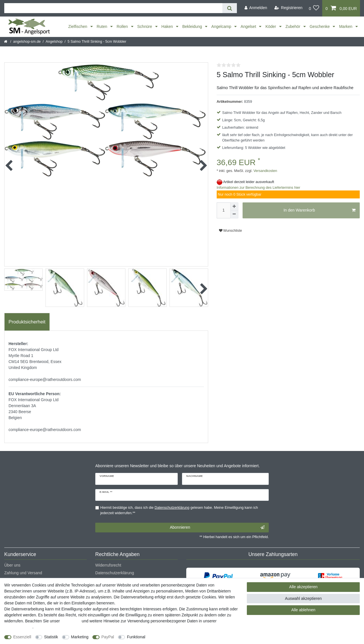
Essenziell (22, 637)
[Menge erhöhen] (234, 206)
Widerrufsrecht (108, 565)
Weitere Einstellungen (170, 637)
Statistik (51, 637)
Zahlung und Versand (23, 573)
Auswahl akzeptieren (303, 598)
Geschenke (320, 26)
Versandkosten (265, 171)
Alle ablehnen (303, 610)
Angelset (249, 26)
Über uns (12, 565)
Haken (168, 26)
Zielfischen (78, 26)
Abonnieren (217, 528)
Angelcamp (222, 26)
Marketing (80, 637)
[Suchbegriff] (113, 8)
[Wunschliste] (314, 8)
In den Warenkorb (319, 210)
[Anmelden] (256, 8)
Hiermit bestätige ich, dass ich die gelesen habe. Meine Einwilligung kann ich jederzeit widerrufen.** (179, 510)
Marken (346, 26)
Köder (271, 26)
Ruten (103, 26)
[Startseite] (6, 42)
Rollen (123, 26)
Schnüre (145, 26)
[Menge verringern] (234, 214)
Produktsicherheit (27, 322)
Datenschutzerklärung (115, 573)
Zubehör (293, 26)
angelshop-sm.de (27, 42)
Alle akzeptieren (303, 587)
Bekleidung (193, 26)
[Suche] (230, 8)
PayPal (108, 637)
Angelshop (54, 42)
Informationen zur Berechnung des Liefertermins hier (258, 188)
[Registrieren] (288, 8)
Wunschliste (230, 231)
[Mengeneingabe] (224, 210)
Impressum (71, 621)
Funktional (136, 637)
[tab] (27, 322)
